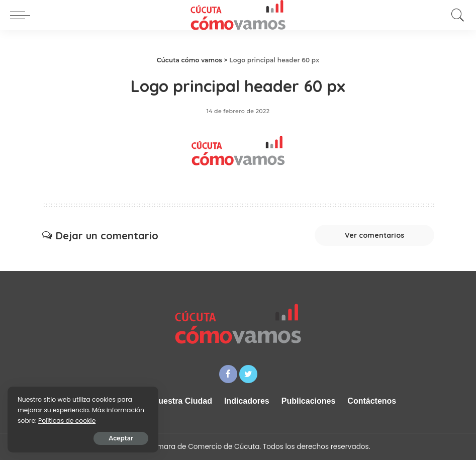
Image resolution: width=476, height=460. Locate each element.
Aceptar (121, 438)
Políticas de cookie (67, 421)
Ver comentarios (374, 235)
